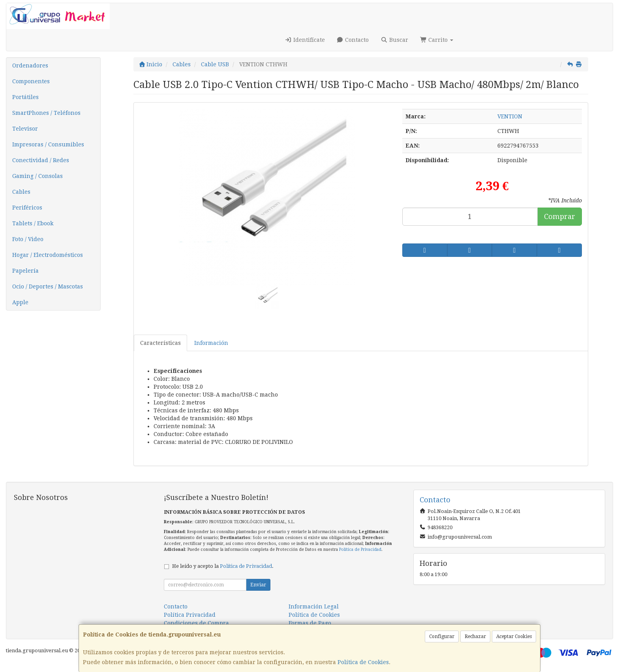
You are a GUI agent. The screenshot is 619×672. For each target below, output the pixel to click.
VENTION (510, 116)
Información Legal (314, 606)
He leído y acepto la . (223, 566)
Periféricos (27, 208)
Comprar (560, 216)
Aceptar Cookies (514, 636)
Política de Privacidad (360, 549)
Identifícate (305, 40)
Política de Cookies (363, 662)
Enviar (258, 585)
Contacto (353, 40)
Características (160, 343)
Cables (21, 192)
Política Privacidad (190, 615)
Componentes (31, 81)
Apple (20, 302)
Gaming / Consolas (38, 176)
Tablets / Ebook (33, 223)
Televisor (25, 129)
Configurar (442, 636)
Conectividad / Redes (41, 160)
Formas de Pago (310, 623)
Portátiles (25, 97)
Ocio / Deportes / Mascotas (48, 286)
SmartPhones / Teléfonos (46, 113)
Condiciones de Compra (196, 623)
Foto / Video (28, 239)
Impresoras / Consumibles (48, 144)
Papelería (25, 271)
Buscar (394, 40)
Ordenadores (30, 66)
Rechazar (475, 636)
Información (211, 343)
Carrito (437, 40)
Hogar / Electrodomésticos (48, 255)
